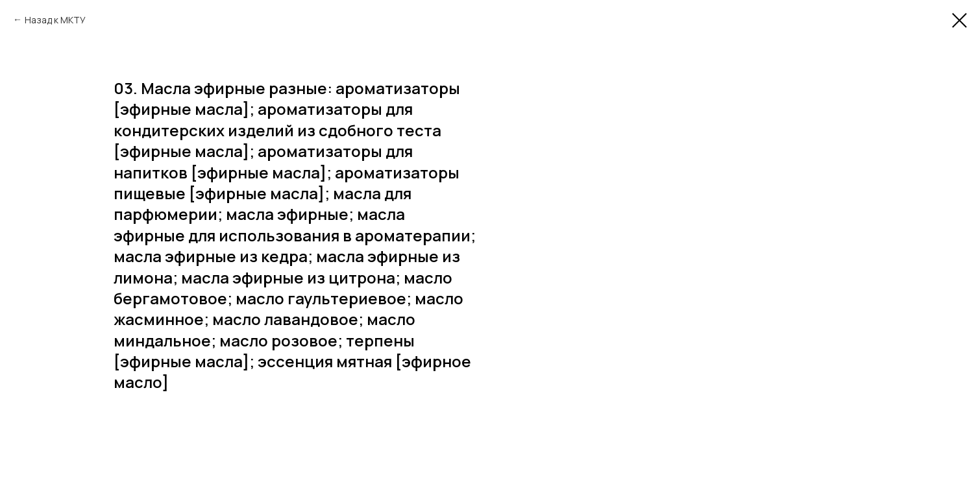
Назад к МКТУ (55, 20)
